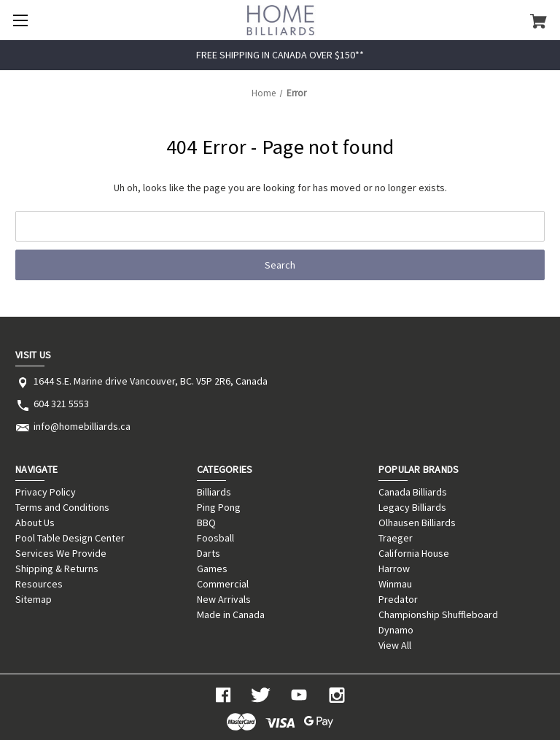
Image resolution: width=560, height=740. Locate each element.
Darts (209, 553)
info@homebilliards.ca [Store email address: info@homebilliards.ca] (82, 426)
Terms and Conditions (62, 507)
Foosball (215, 538)
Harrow (394, 569)
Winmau (395, 584)
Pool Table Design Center (70, 538)
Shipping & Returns (57, 569)
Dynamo (396, 630)
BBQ (206, 523)
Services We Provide (61, 553)
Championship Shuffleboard (438, 614)
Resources (39, 584)
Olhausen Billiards (417, 523)
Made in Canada (231, 614)
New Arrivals (224, 599)
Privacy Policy (46, 492)
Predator (398, 599)
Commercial (223, 584)
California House (414, 553)
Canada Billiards (413, 492)
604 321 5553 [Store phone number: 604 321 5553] (61, 404)
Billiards (214, 492)
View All (395, 645)
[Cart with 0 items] (538, 20)
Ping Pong (219, 507)
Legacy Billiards (412, 507)
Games (212, 569)
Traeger (396, 538)
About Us (35, 523)
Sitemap (34, 599)
